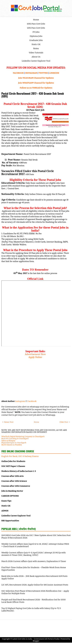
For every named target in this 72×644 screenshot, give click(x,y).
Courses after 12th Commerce (16, 486)
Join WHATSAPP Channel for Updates (36, 83)
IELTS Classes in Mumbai (12, 445)
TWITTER (43, 73)
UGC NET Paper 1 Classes (13, 466)
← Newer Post (8, 422)
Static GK (36, 44)
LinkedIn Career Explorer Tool (36, 61)
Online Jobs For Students (13, 461)
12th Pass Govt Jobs (36, 28)
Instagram (20, 401)
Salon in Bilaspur (8, 441)
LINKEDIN (54, 73)
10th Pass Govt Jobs (36, 24)
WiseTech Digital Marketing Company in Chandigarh (23, 436)
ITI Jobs (36, 32)
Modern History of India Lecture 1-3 (19, 471)
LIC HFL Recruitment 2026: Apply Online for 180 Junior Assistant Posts (35, 585)
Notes (36, 49)
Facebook (32, 401)
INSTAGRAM (31, 73)
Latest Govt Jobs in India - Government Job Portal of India (36, 639)
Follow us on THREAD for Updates (36, 88)
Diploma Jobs (36, 36)
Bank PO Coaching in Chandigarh (15, 439)
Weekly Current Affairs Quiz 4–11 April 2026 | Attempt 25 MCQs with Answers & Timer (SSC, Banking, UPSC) (34, 554)
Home (36, 20)
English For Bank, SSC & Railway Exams (20, 456)
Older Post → (65, 422)
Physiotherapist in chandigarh (14, 443)
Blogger (36, 641)
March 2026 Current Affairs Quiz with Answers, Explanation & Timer (34, 561)
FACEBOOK (18, 73)
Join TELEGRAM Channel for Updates (36, 78)
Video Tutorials (36, 53)
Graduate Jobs (36, 40)
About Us (36, 57)
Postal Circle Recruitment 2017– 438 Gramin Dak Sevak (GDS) (33, 95)
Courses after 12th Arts (12, 476)
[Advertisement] (35, 378)
